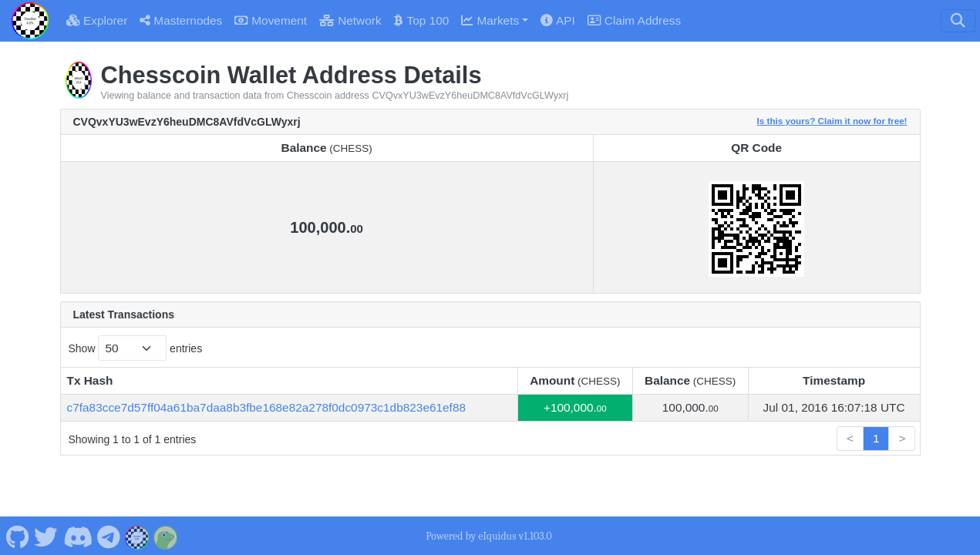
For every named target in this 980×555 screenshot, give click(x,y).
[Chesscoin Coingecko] (166, 536)
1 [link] (876, 438)
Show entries (136, 348)
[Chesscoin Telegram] (109, 536)
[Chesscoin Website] (137, 536)
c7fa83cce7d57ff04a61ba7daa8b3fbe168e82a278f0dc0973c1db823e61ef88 (267, 407)
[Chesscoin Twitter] (46, 536)
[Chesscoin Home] (30, 21)
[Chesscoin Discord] (77, 536)
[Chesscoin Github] (17, 536)
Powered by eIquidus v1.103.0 (488, 536)
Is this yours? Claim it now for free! (832, 121)
